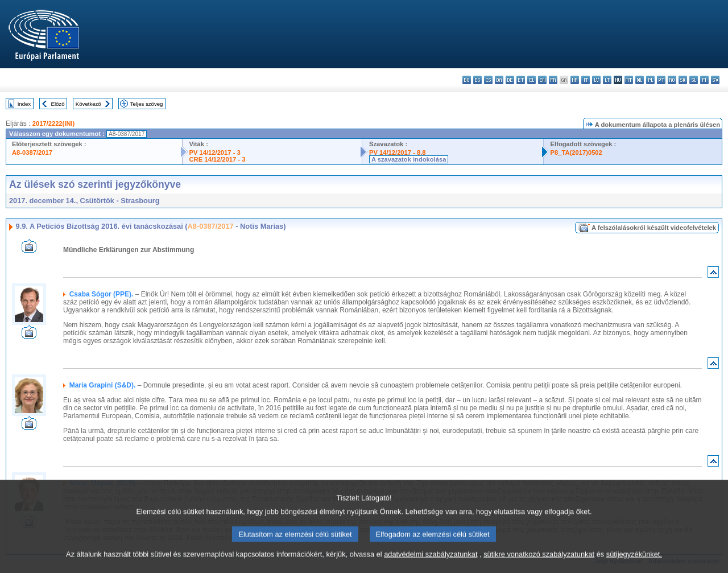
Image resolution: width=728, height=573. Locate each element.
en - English (542, 80)
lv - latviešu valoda (596, 80)
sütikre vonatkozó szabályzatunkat (539, 563)
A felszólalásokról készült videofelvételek (654, 228)
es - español (477, 80)
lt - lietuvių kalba (607, 80)
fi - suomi (704, 80)
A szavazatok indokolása (409, 159)
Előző (58, 104)
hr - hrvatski (575, 80)
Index (24, 104)
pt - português (661, 80)
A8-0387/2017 (32, 152)
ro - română (672, 80)
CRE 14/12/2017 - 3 (218, 159)
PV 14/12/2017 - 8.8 (398, 152)
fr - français (553, 80)
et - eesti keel (521, 80)
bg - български (467, 80)
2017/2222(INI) (54, 123)
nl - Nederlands (640, 80)
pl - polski (650, 80)
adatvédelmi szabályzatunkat (431, 563)
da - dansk (499, 80)
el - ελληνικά (531, 80)
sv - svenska (715, 80)
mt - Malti (629, 80)
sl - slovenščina (694, 80)
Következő (88, 104)
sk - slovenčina (683, 80)
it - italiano (586, 80)
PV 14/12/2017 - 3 (215, 152)
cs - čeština (488, 80)
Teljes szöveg (147, 104)
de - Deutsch (510, 80)
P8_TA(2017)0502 (576, 152)
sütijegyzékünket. (634, 563)
